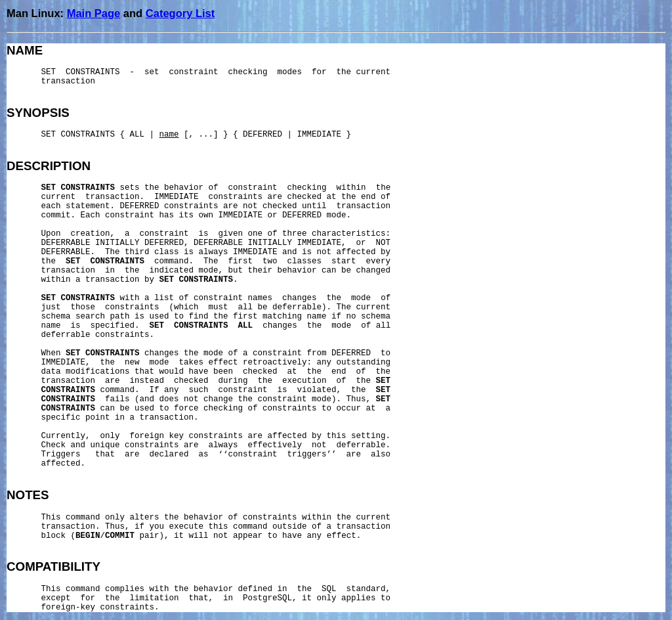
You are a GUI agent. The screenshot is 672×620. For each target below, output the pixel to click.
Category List (180, 13)
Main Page (94, 13)
